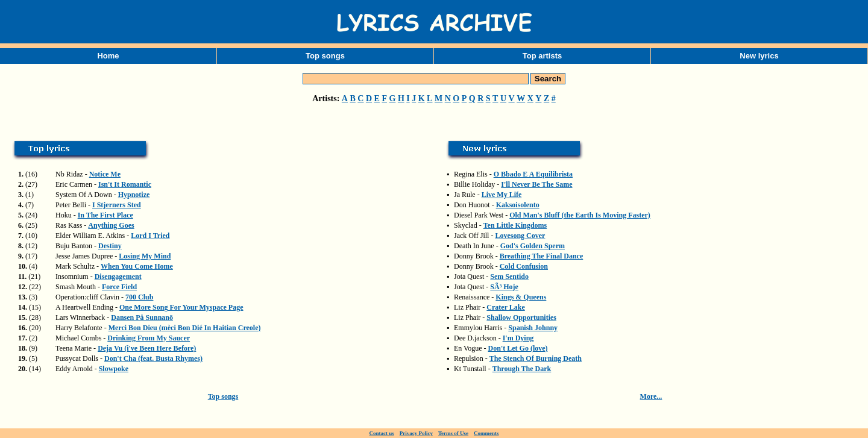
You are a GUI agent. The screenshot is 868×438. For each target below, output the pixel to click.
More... (651, 396)
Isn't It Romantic (125, 184)
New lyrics (759, 56)
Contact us (381, 433)
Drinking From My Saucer (149, 338)
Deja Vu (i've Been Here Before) (147, 348)
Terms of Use (453, 433)
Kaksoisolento (518, 205)
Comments (486, 433)
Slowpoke (114, 369)
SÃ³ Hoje (504, 287)
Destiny (110, 246)
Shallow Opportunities (521, 318)
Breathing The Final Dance (542, 256)
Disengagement (118, 277)
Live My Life (502, 195)
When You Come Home (137, 266)
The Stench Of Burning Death (536, 358)
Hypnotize (134, 195)
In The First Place (105, 215)
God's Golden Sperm (533, 246)
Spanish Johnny (533, 328)
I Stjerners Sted (117, 205)
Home (108, 56)
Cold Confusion (524, 266)
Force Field (119, 287)
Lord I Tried (150, 236)
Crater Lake (505, 307)
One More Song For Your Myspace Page (181, 307)
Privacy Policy (416, 433)
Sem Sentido (509, 277)
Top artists (542, 56)
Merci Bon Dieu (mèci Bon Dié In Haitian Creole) (185, 328)
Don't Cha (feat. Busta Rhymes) (153, 358)
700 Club (139, 297)
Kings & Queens (521, 297)
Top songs (325, 56)
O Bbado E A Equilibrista (533, 174)
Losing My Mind (145, 256)
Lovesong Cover (520, 236)
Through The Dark (522, 369)
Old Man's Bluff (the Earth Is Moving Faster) (580, 215)
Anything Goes (111, 225)
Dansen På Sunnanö (142, 318)
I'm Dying (518, 338)
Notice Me (105, 174)
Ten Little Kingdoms (515, 225)
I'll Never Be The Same (536, 184)
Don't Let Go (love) (518, 348)
